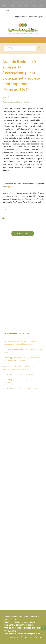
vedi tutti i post (23, 233)
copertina (10, 187)
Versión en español (36, 17)
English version (21, 17)
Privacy (15, 619)
